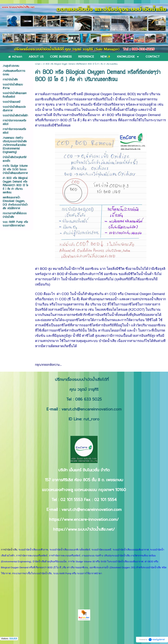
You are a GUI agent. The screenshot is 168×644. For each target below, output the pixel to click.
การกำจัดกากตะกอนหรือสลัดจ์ (65, 556)
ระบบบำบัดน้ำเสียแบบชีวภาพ (33, 550)
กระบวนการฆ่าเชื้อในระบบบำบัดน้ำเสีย (32, 573)
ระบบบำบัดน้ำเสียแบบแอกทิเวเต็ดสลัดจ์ (70, 550)
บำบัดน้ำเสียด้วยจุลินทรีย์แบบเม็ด (50, 562)
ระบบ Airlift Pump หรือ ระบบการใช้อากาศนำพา (78, 573)
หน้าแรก (38, 64)
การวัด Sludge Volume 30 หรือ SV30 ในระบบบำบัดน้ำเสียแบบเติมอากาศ (106, 562)
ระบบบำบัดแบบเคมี (101, 550)
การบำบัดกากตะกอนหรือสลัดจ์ (32, 556)
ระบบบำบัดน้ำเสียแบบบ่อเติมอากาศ (131, 550)
